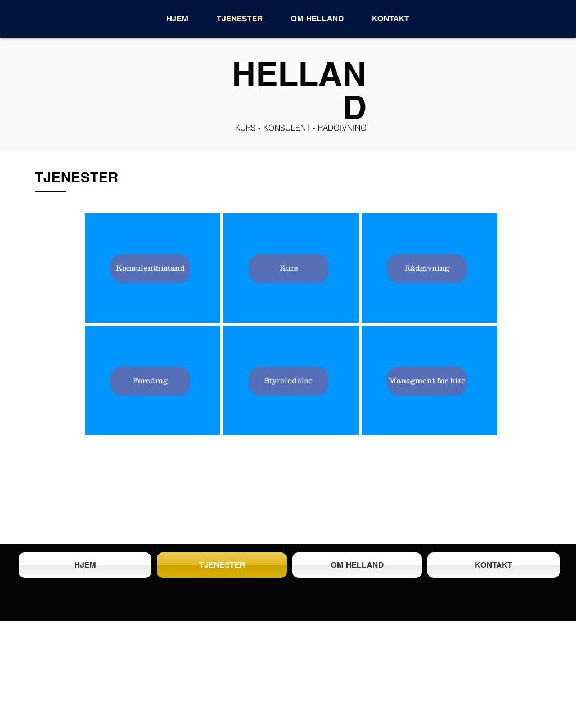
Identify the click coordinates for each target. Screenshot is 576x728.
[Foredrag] (150, 381)
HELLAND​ (299, 90)
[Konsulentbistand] (150, 268)
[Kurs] (289, 268)
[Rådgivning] (427, 268)
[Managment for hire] (427, 381)
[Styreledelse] (289, 381)
